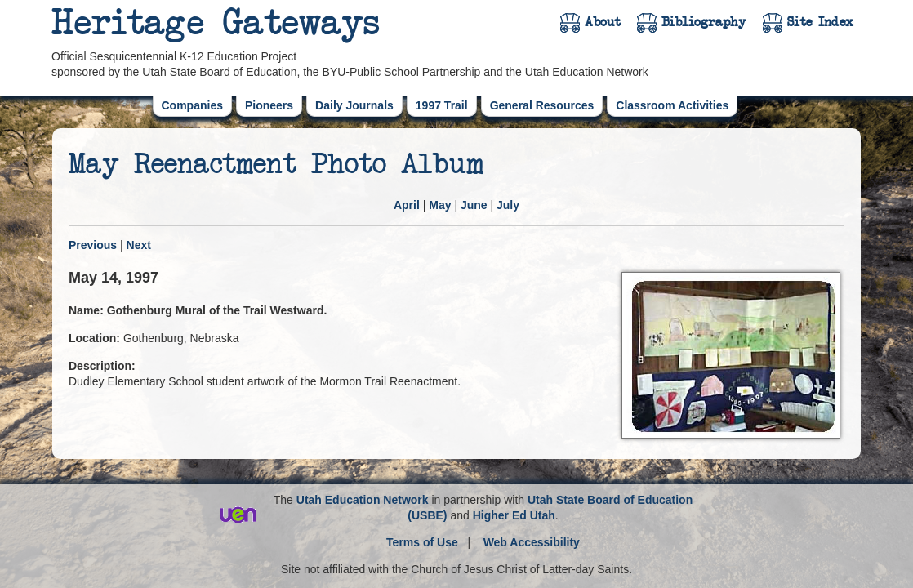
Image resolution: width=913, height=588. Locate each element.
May (440, 205)
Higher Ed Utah (514, 515)
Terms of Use (422, 542)
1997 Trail (442, 105)
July (508, 205)
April (407, 205)
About (603, 22)
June (474, 205)
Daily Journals (354, 105)
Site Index (820, 22)
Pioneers (269, 105)
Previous (93, 245)
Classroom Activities (672, 105)
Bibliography (704, 22)
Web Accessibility (532, 542)
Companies (192, 105)
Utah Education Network (363, 500)
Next (139, 245)
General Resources (542, 105)
